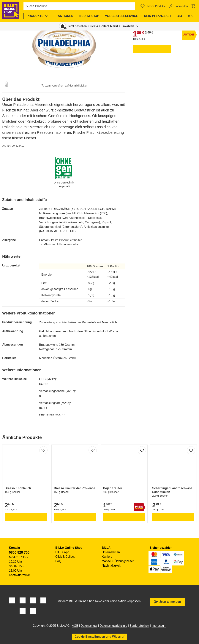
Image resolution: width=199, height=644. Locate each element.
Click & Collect (65, 557)
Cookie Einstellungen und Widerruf (100, 637)
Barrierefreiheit (139, 626)
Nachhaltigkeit (111, 566)
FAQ (58, 561)
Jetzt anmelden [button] (168, 602)
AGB (75, 626)
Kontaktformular (19, 575)
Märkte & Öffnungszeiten (118, 561)
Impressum (159, 626)
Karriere (107, 557)
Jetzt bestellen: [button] (101, 26)
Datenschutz (89, 626)
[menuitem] (38, 16)
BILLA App (62, 552)
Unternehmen (111, 552)
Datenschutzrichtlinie (113, 626)
